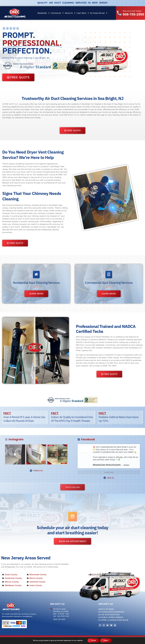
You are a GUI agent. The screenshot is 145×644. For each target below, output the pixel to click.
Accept (93, 640)
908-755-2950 (133, 14)
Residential (44, 13)
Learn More (83, 13)
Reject (106, 640)
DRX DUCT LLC (57, 604)
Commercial (57, 13)
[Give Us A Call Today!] (119, 13)
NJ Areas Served (99, 13)
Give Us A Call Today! (132, 11)
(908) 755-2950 (109, 366)
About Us (70, 13)
